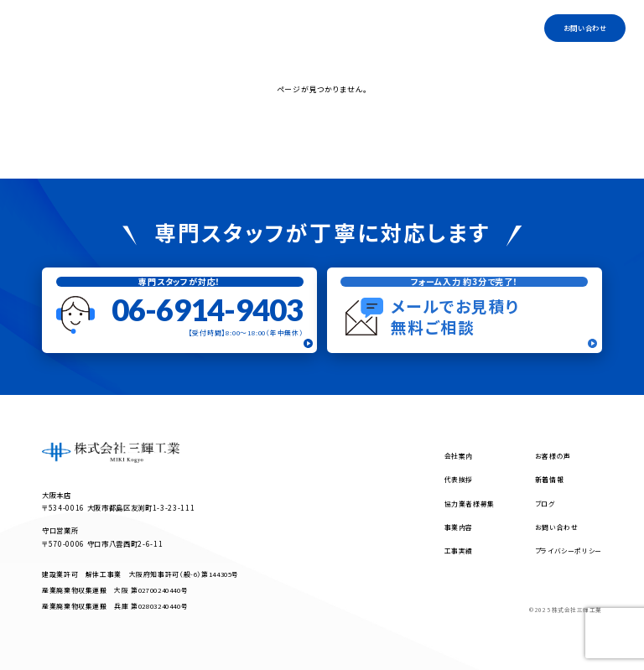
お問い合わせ (585, 28)
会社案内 (257, 28)
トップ (216, 28)
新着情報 (550, 479)
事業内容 (304, 28)
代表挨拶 (350, 28)
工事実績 (503, 28)
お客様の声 (553, 456)
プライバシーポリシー (569, 551)
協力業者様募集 (408, 28)
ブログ (460, 28)
